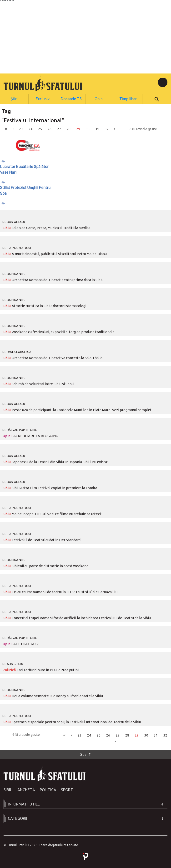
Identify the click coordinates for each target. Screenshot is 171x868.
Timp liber (128, 99)
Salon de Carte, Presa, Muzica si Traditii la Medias (51, 227)
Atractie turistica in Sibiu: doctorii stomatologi (49, 305)
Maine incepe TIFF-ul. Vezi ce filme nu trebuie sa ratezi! (57, 513)
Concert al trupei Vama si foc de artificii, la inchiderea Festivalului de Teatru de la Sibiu (81, 617)
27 (59, 129)
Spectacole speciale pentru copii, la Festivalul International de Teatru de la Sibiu (76, 721)
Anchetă (26, 789)
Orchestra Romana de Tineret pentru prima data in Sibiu (58, 279)
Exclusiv (43, 99)
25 (40, 129)
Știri (14, 99)
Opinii (100, 99)
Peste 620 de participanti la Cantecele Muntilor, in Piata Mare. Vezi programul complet (82, 409)
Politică (10, 669)
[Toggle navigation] (163, 82)
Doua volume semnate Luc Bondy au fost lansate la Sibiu (57, 695)
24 (30, 129)
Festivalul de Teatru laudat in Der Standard (46, 539)
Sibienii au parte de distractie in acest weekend (50, 565)
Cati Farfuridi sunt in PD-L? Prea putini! (48, 669)
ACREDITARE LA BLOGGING (36, 435)
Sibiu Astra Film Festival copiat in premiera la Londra (54, 487)
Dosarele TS (71, 99)
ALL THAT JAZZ (26, 643)
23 (21, 129)
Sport (67, 789)
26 (50, 129)
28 (69, 129)
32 (107, 129)
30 (88, 129)
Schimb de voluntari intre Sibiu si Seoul (43, 383)
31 (97, 129)
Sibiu (7, 227)
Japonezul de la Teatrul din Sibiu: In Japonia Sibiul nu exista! (60, 461)
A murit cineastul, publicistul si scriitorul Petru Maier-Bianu (59, 253)
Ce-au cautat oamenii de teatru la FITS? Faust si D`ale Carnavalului (65, 591)
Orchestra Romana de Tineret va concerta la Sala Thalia (57, 357)
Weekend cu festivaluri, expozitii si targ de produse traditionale (63, 331)
